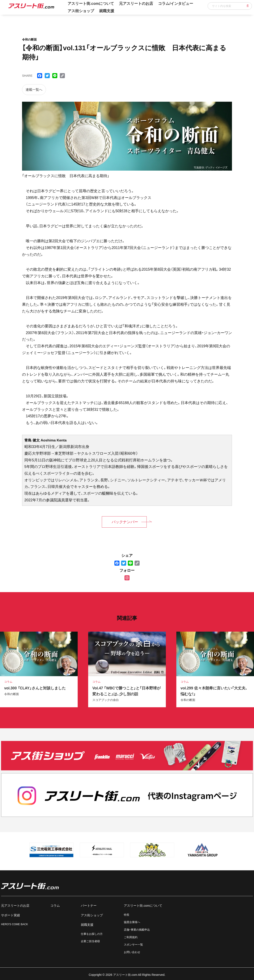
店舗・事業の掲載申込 (137, 930)
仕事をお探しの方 (92, 934)
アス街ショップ (81, 11)
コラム (55, 906)
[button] (248, 6)
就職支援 (107, 11)
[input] (230, 6)
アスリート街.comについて (143, 906)
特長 (127, 915)
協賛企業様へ (132, 922)
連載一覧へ (34, 90)
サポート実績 (10, 915)
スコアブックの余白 (106, 700)
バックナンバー (125, 522)
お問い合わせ (132, 952)
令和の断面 (12, 694)
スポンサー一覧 (133, 945)
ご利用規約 (131, 937)
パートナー (89, 906)
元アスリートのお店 (15, 906)
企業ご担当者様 (90, 941)
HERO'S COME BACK (14, 924)
